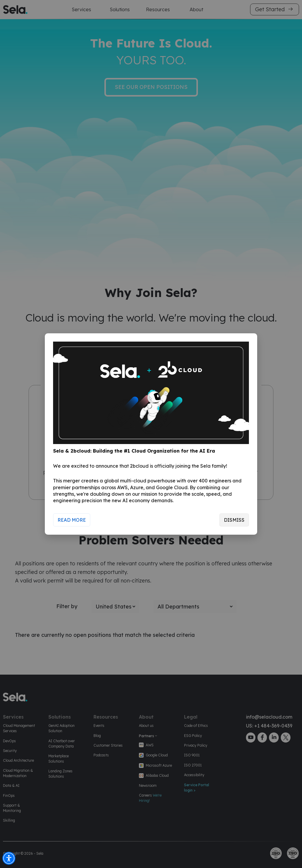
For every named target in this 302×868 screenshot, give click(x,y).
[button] (9, 858)
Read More (72, 520)
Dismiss (234, 520)
